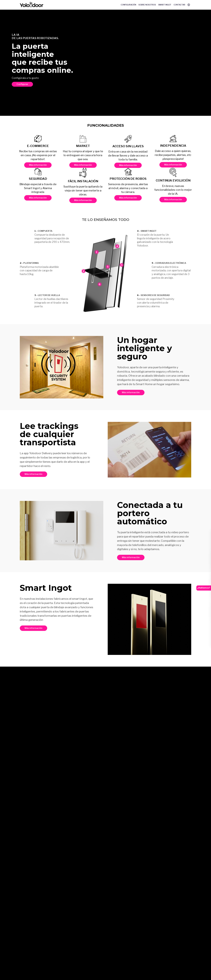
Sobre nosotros (147, 5)
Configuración (128, 5)
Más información (38, 165)
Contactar (179, 5)
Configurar (22, 84)
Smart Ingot (165, 5)
